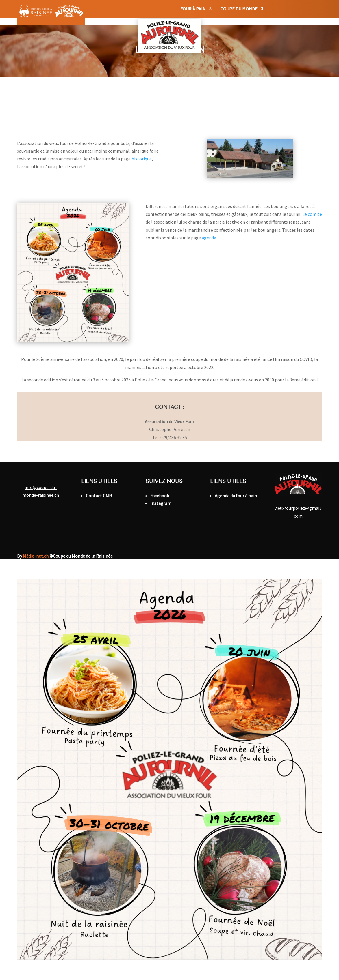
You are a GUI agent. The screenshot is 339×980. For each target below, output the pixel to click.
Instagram (161, 503)
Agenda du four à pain (236, 496)
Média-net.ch (36, 556)
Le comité (312, 214)
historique (142, 159)
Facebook (160, 496)
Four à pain (193, 9)
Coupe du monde (239, 9)
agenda (209, 238)
